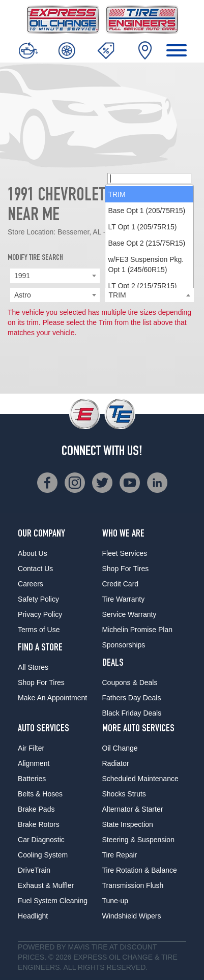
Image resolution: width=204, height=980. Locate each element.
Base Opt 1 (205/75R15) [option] (147, 211)
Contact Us (35, 569)
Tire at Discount (124, 947)
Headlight (33, 916)
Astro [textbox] (23, 295)
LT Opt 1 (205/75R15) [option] (143, 227)
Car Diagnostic (41, 840)
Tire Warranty (124, 599)
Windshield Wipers (132, 916)
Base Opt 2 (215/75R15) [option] (147, 243)
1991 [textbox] (22, 276)
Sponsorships (124, 645)
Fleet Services (125, 553)
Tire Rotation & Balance (140, 870)
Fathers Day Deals (132, 698)
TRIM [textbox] (118, 295)
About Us (33, 553)
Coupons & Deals (130, 682)
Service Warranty (129, 614)
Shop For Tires (41, 682)
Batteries (32, 779)
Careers (31, 584)
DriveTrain (34, 870)
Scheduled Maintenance (140, 779)
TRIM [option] (117, 194)
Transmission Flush (133, 885)
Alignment (34, 763)
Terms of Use (39, 630)
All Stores (33, 667)
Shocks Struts (124, 794)
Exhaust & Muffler (46, 885)
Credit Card (121, 584)
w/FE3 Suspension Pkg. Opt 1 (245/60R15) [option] (146, 264)
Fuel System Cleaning (53, 901)
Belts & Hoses (40, 794)
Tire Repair (120, 855)
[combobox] (55, 276)
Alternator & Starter (133, 809)
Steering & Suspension (138, 840)
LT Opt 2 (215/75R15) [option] (143, 286)
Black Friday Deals (132, 713)
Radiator (116, 763)
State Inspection (128, 824)
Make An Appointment (52, 698)
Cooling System (43, 855)
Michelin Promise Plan (138, 630)
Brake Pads (36, 809)
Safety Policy (38, 599)
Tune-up (115, 901)
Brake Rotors (39, 824)
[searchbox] (150, 179)
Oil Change (120, 748)
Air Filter (31, 748)
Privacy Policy (40, 614)
